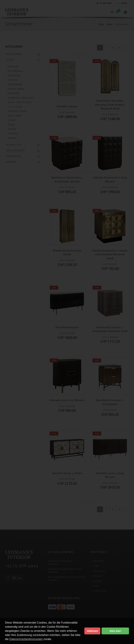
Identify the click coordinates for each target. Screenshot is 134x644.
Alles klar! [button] (115, 631)
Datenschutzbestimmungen (26, 639)
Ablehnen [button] (92, 631)
